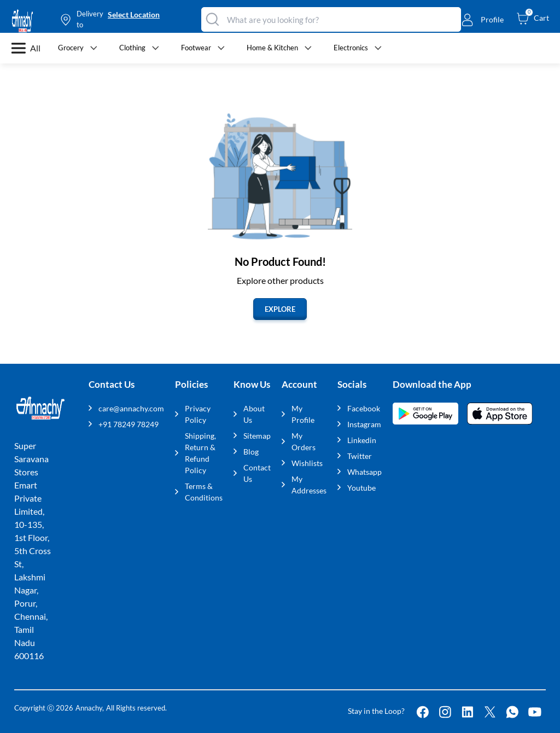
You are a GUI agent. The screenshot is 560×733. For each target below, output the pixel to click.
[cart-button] (533, 18)
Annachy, (90, 708)
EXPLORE (280, 309)
